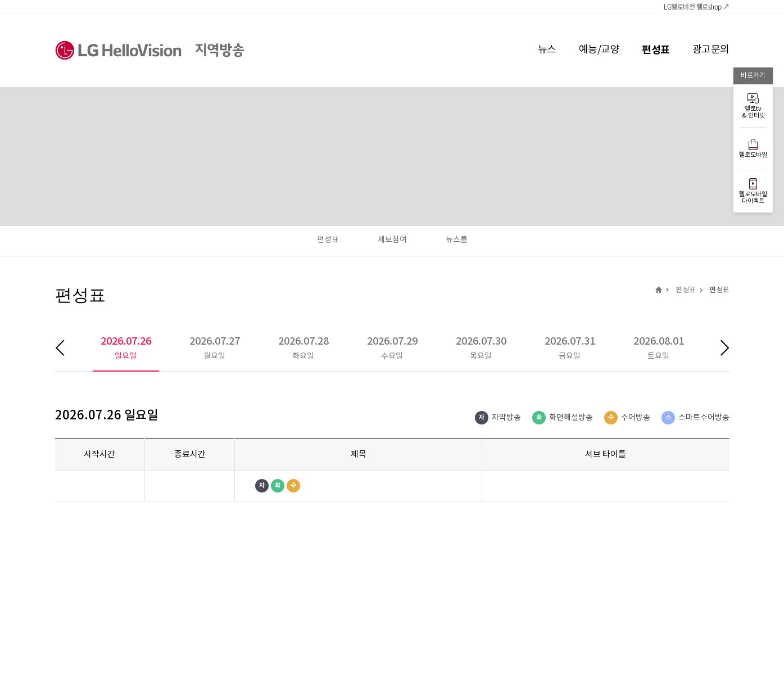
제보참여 (392, 240)
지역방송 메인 (659, 290)
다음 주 (716, 348)
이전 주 (68, 348)
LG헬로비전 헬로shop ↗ (697, 7)
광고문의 (711, 50)
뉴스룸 (457, 240)
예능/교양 (599, 50)
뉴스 (547, 50)
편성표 (656, 50)
